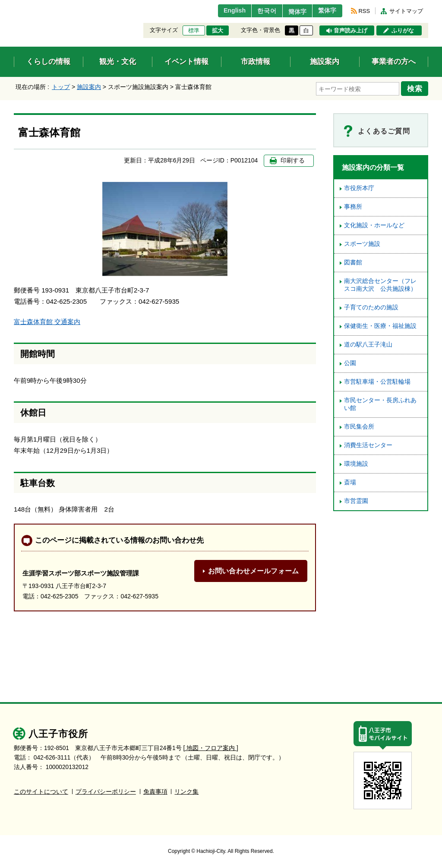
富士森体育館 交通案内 (47, 320)
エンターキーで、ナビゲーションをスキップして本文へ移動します (14, 5)
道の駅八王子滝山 (368, 343)
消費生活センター (368, 444)
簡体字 (291, 12)
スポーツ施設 (362, 243)
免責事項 (155, 790)
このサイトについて (41, 790)
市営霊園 (356, 500)
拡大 (218, 31)
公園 (350, 362)
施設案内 (89, 87)
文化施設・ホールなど (374, 224)
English (223, 11)
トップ (61, 87)
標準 (194, 31)
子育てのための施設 (371, 306)
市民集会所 (359, 425)
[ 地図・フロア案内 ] (211, 746)
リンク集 (186, 790)
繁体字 (325, 11)
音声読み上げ (350, 31)
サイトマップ (406, 11)
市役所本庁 (359, 187)
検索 (416, 88)
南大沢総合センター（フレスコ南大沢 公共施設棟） (380, 284)
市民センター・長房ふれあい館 (380, 403)
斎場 (350, 481)
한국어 (257, 11)
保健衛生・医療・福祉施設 (380, 325)
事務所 (353, 205)
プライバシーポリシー (106, 790)
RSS (364, 11)
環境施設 (356, 463)
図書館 (353, 261)
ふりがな (403, 31)
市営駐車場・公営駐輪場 (377, 380)
